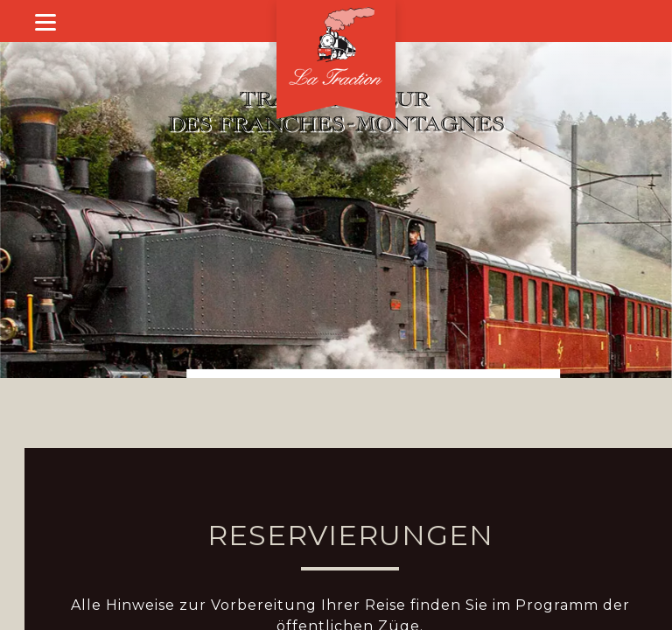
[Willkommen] (336, 49)
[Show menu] (45, 21)
